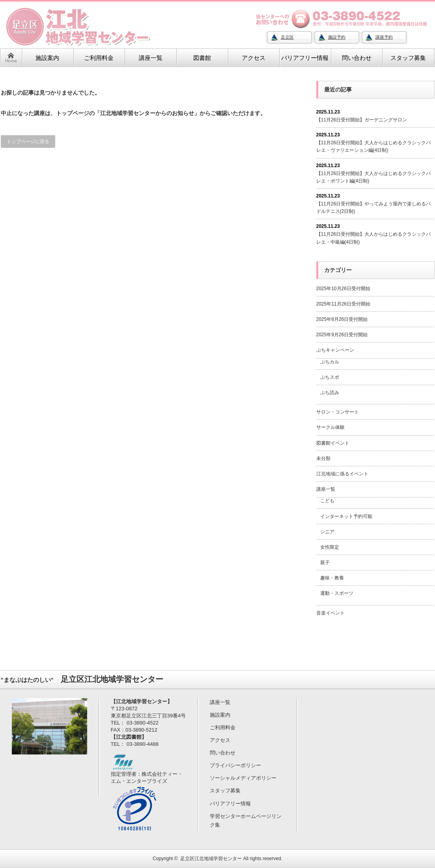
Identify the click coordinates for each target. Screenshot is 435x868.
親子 (325, 563)
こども (327, 501)
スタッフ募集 (225, 791)
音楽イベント (330, 613)
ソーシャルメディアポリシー (243, 778)
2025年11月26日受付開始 (343, 304)
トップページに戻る (28, 142)
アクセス (220, 740)
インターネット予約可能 (346, 516)
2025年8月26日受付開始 (342, 319)
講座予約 (384, 37)
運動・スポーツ (337, 593)
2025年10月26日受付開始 (343, 289)
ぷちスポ (330, 377)
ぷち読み (330, 393)
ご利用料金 (223, 727)
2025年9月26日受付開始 (342, 335)
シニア (327, 532)
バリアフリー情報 (230, 804)
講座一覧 (326, 489)
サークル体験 (330, 427)
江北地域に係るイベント (342, 474)
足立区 (287, 37)
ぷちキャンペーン (335, 350)
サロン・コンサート (338, 412)
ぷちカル (330, 362)
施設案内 (220, 715)
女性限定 (330, 547)
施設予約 (337, 37)
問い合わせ (223, 753)
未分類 (323, 458)
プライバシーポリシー (235, 765)
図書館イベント (333, 443)
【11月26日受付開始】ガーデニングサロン (362, 120)
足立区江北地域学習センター (211, 859)
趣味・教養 (332, 578)
